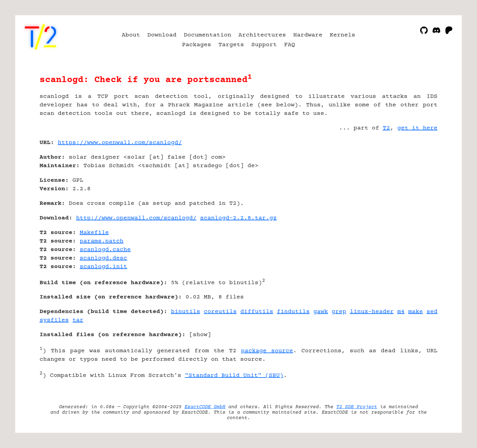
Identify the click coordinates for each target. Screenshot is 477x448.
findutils (293, 312)
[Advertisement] (419, 178)
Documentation (207, 35)
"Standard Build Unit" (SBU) (234, 376)
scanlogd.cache (105, 250)
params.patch (102, 241)
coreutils (220, 312)
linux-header (372, 312)
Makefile (94, 233)
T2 (386, 128)
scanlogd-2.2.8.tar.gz (238, 218)
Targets (231, 45)
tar (78, 320)
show (200, 335)
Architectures (262, 35)
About (131, 35)
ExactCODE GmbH (205, 407)
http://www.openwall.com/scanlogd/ (136, 218)
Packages (197, 45)
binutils (186, 312)
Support (264, 45)
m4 (401, 312)
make (416, 312)
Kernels (343, 35)
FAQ (290, 45)
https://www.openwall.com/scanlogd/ (120, 143)
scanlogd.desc (103, 258)
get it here (417, 128)
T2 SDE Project (357, 407)
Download (162, 35)
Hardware (308, 35)
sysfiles (54, 320)
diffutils (257, 312)
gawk (321, 312)
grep (339, 312)
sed (432, 312)
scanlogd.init (103, 267)
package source (267, 351)
